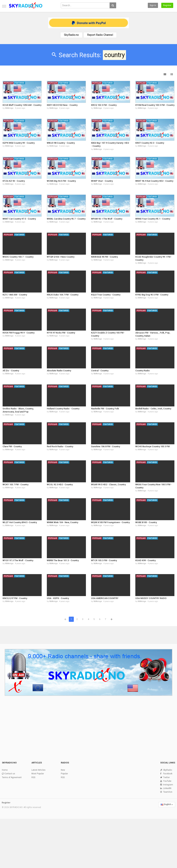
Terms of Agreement (12, 777)
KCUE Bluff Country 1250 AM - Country (22, 105)
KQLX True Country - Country (106, 295)
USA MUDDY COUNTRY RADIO (151, 598)
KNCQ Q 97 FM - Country (15, 598)
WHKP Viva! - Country (102, 181)
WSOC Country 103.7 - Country (18, 257)
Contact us (10, 774)
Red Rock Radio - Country (60, 446)
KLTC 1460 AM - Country (15, 295)
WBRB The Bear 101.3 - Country (63, 560)
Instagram (168, 785)
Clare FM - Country (12, 446)
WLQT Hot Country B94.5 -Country (20, 522)
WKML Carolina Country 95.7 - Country (66, 219)
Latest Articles (38, 770)
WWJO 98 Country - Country (61, 143)
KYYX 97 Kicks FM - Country (61, 333)
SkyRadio (168, 770)
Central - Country (100, 371)
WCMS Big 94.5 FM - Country (61, 181)
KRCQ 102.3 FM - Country (104, 105)
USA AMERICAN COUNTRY (105, 598)
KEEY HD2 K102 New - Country (62, 105)
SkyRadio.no (71, 35)
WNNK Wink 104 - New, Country (62, 522)
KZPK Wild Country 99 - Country (19, 143)
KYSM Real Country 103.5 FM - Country (155, 105)
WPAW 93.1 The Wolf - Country (107, 219)
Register (167, 5)
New (63, 770)
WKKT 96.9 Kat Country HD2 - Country (154, 181)
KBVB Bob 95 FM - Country (104, 257)
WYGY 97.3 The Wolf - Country (18, 560)
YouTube (167, 781)
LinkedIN (167, 788)
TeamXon (168, 792)
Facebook (168, 774)
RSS (33, 777)
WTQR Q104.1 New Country (61, 257)
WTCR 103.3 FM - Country (104, 560)
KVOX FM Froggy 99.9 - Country (18, 333)
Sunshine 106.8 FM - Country (106, 446)
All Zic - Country (11, 371)
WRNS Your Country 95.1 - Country (153, 219)
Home (5, 770)
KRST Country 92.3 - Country (150, 143)
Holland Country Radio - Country (63, 409)
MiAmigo (9, 108)
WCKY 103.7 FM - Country (15, 484)
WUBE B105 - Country (146, 522)
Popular (64, 774)
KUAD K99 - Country (145, 560)
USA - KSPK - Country (58, 598)
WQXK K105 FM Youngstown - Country (110, 522)
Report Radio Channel (100, 35)
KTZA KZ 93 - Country (14, 181)
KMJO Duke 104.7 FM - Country (63, 295)
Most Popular (38, 774)
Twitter (166, 777)
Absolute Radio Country (59, 371)
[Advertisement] (88, 726)
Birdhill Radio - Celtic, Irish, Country (153, 409)
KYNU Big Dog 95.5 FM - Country (152, 295)
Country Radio (143, 371)
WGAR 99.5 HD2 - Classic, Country (108, 484)
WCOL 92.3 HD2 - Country (60, 484)
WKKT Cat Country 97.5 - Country (19, 219)
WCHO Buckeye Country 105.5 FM (152, 446)
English (167, 804)
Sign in (153, 5)
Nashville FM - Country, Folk (105, 409)
